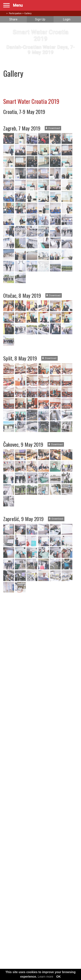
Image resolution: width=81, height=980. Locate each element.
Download (53, 128)
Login (67, 19)
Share (13, 19)
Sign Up (40, 19)
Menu (18, 5)
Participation (15, 13)
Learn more (46, 977)
